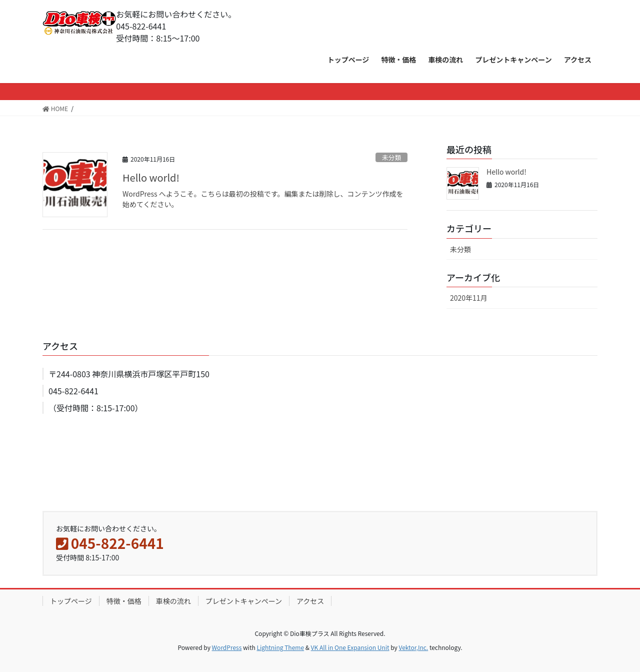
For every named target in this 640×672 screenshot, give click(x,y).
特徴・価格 (124, 601)
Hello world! (151, 177)
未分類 (391, 157)
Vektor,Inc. (413, 647)
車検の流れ (173, 601)
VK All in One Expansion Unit (350, 647)
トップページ (71, 601)
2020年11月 (469, 298)
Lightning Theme (280, 647)
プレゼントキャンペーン (244, 601)
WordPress (227, 647)
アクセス (310, 601)
